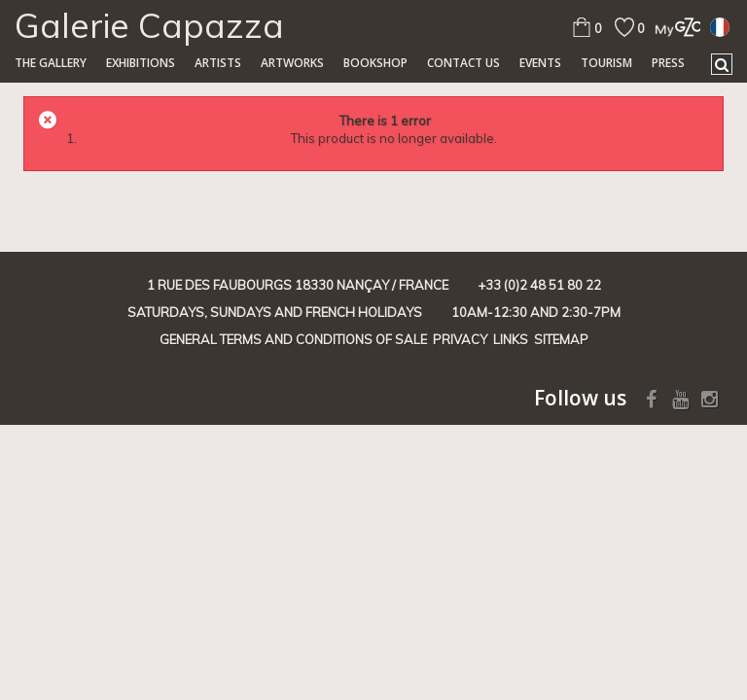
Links (511, 339)
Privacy (460, 339)
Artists (218, 63)
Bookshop (375, 63)
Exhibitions (141, 63)
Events (540, 63)
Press (668, 63)
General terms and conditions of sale (293, 339)
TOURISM (606, 63)
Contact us (463, 63)
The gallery (51, 63)
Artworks (292, 63)
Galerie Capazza (149, 25)
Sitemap (561, 339)
